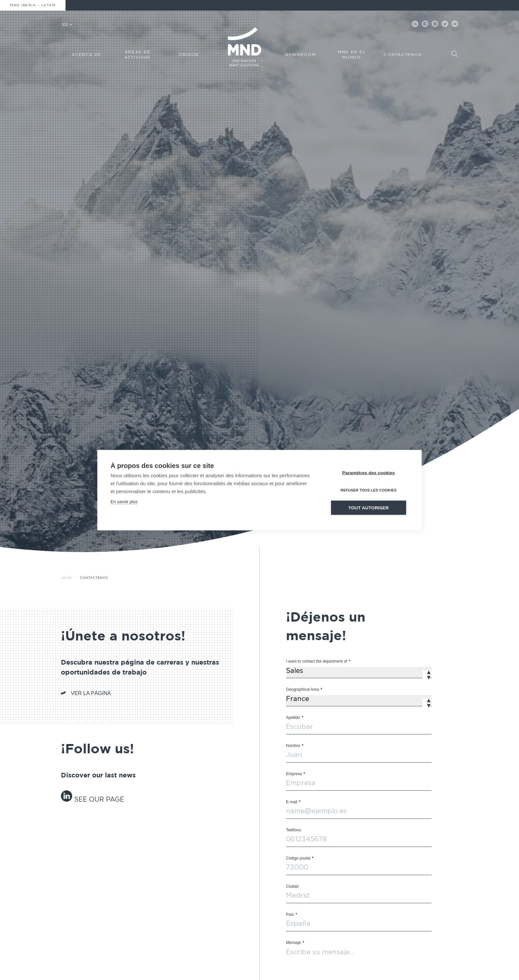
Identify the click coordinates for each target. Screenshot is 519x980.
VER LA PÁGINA (91, 693)
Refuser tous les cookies (369, 490)
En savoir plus (124, 501)
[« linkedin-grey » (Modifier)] (68, 800)
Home (66, 578)
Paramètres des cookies (369, 472)
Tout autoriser (369, 508)
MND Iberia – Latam (33, 5)
